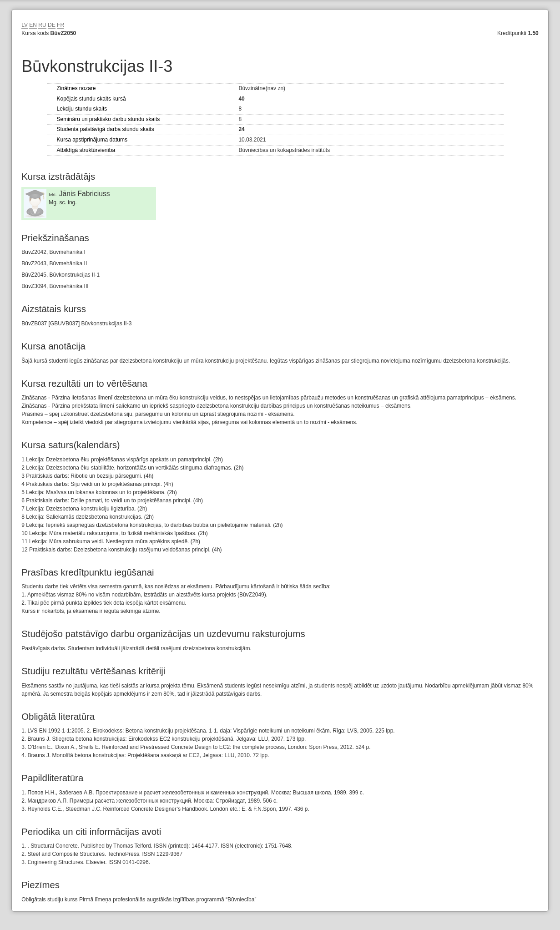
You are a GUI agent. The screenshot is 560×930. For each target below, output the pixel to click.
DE (52, 25)
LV (25, 25)
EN (33, 25)
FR (61, 25)
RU (42, 25)
